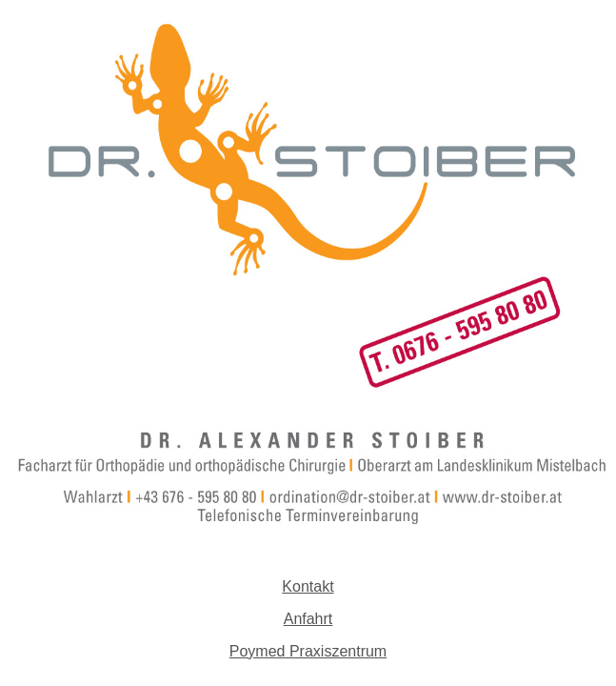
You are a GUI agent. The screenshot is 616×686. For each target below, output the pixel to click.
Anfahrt (308, 619)
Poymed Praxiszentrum (308, 651)
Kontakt (308, 586)
